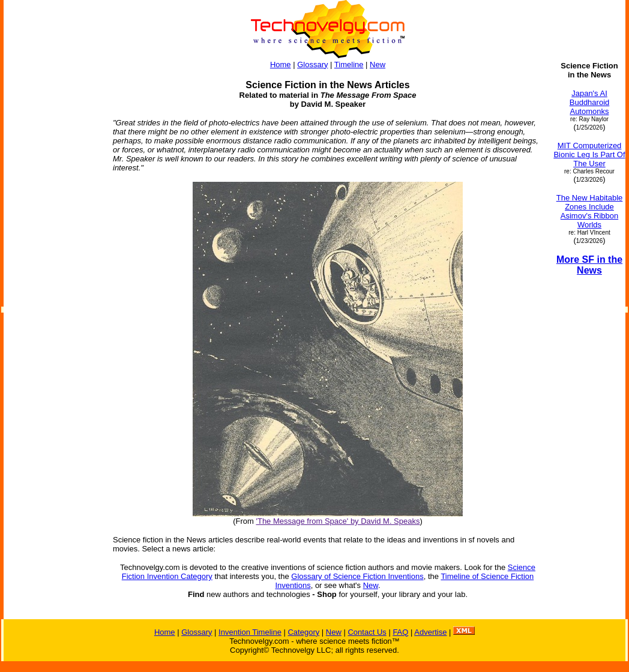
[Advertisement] (53, 241)
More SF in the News (589, 265)
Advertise (430, 632)
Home (281, 64)
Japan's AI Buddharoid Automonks (590, 102)
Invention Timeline (250, 632)
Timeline (349, 64)
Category (303, 632)
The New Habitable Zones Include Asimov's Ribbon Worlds (590, 211)
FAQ (400, 632)
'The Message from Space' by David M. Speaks (338, 521)
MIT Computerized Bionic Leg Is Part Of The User (589, 154)
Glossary (312, 64)
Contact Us (367, 632)
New (378, 64)
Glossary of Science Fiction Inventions (357, 576)
